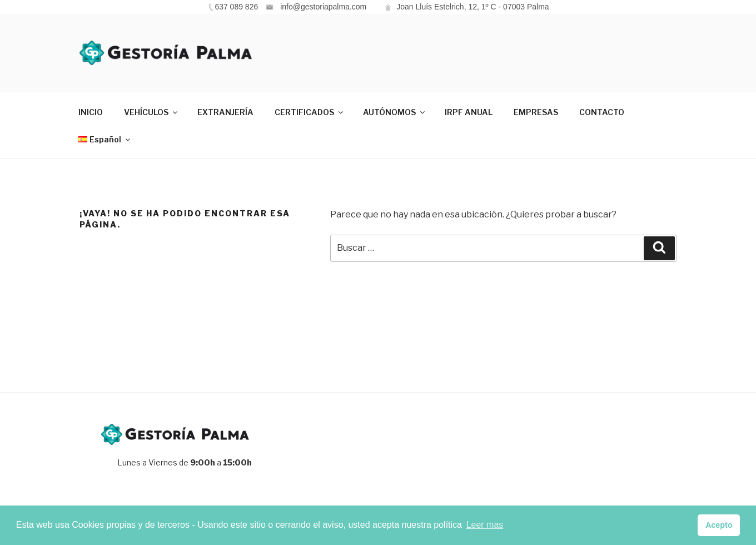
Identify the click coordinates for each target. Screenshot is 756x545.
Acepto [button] (719, 525)
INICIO (91, 112)
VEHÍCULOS (151, 112)
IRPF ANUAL (469, 112)
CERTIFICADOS (310, 112)
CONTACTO (602, 112)
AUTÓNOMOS (395, 112)
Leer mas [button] (485, 525)
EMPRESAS (536, 112)
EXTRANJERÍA (225, 112)
